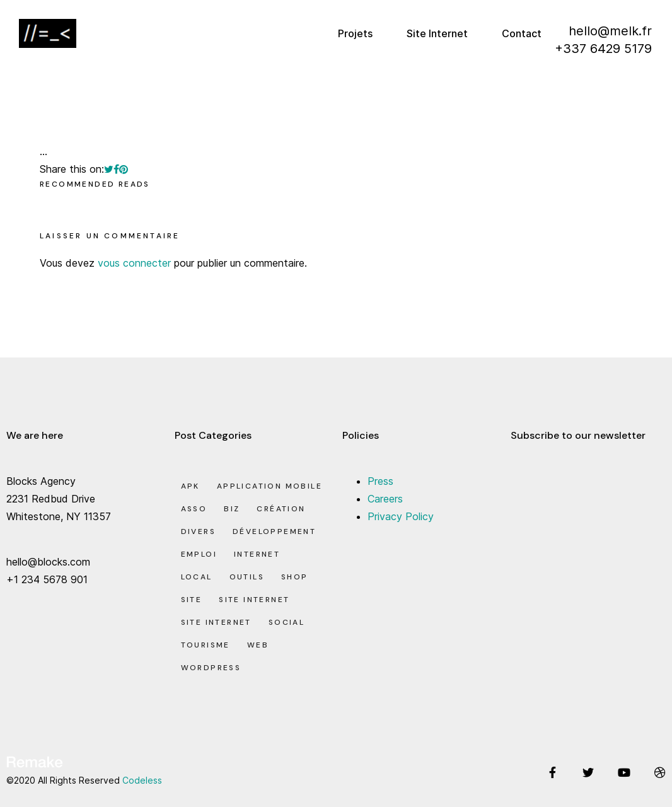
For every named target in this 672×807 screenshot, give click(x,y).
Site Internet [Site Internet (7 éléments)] (216, 622)
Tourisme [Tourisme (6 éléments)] (206, 645)
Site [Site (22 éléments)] (192, 600)
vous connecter (134, 263)
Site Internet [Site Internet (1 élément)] (254, 600)
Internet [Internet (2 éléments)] (257, 554)
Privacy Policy (401, 516)
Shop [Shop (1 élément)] (295, 577)
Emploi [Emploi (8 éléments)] (199, 554)
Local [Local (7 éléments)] (197, 577)
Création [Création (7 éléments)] (281, 509)
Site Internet (437, 33)
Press (380, 481)
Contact (522, 33)
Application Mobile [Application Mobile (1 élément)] (269, 486)
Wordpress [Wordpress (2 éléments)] (211, 668)
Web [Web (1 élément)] (258, 645)
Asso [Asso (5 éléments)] (194, 509)
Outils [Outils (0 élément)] (247, 577)
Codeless (142, 780)
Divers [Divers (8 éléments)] (198, 531)
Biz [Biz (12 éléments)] (232, 509)
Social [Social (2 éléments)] (287, 622)
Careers (385, 499)
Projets (355, 33)
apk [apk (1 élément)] (190, 486)
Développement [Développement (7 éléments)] (274, 531)
